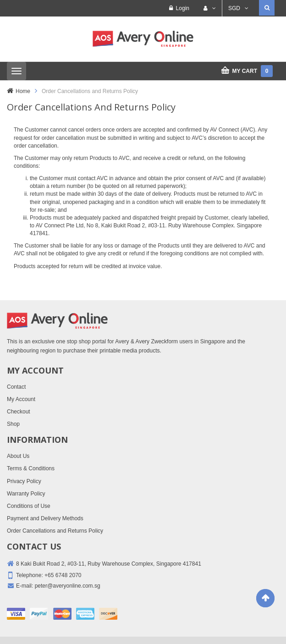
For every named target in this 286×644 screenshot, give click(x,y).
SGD (234, 8)
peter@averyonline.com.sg (68, 586)
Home (23, 91)
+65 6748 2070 (63, 575)
